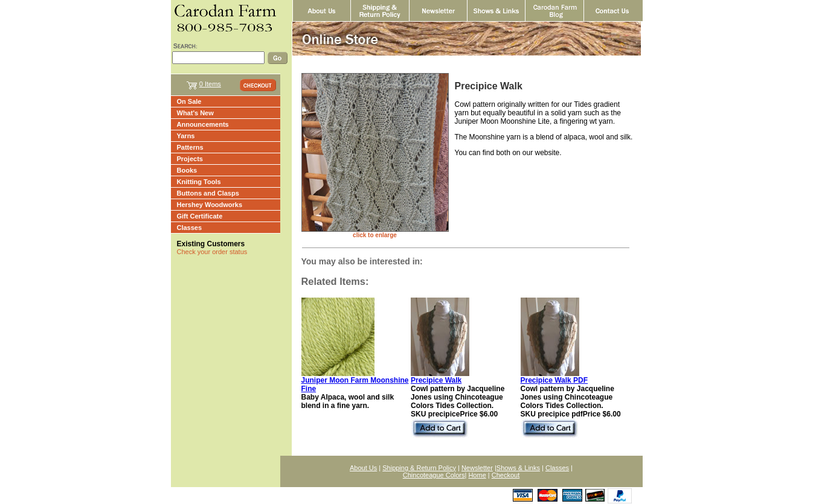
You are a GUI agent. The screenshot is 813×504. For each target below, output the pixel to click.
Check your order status (212, 252)
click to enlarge (375, 235)
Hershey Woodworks (210, 205)
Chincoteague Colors (434, 475)
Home (477, 475)
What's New (195, 113)
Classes (190, 228)
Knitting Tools (199, 182)
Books (187, 170)
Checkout (506, 475)
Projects (190, 159)
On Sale (189, 101)
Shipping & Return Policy (419, 468)
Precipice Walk (436, 380)
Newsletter (477, 468)
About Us (363, 468)
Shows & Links (518, 468)
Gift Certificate (200, 216)
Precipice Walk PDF (554, 380)
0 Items (210, 84)
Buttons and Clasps (208, 193)
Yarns (186, 136)
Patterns (190, 147)
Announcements (203, 124)
